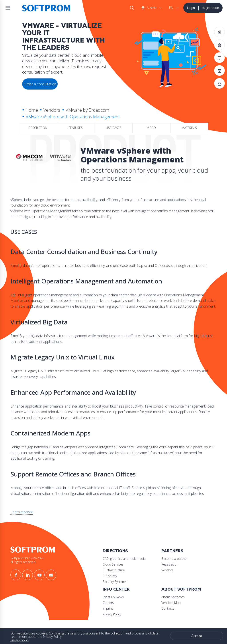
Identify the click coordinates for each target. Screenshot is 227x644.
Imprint (108, 608)
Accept (197, 636)
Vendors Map (171, 603)
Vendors (52, 110)
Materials (189, 128)
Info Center (116, 589)
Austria (151, 8)
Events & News (113, 597)
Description (38, 128)
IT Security (110, 576)
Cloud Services (113, 564)
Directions (115, 551)
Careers (108, 603)
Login (191, 8)
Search (131, 8)
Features (76, 128)
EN (171, 8)
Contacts (168, 608)
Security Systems (115, 582)
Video (151, 128)
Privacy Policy (112, 614)
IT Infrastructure (114, 570)
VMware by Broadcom (87, 110)
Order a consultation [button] (40, 84)
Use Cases (114, 128)
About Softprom (181, 589)
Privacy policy (20, 640)
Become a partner (174, 559)
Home (32, 110)
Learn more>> (22, 512)
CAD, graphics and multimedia (124, 559)
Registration (210, 8)
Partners (172, 551)
